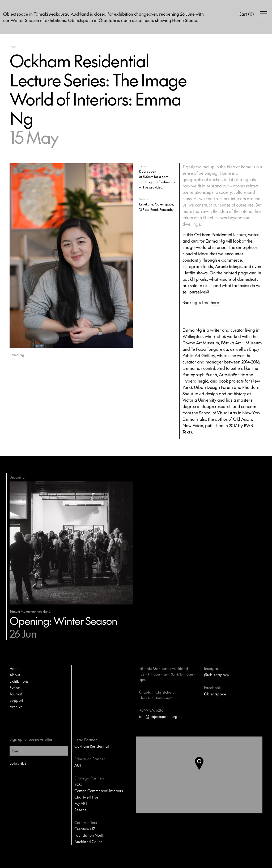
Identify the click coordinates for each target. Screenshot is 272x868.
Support (16, 700)
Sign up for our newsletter (31, 739)
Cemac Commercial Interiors (99, 791)
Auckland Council (90, 841)
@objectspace (216, 675)
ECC (78, 784)
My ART (81, 803)
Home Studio (185, 20)
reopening (169, 14)
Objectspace (215, 694)
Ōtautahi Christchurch (158, 692)
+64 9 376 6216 (151, 710)
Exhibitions (19, 681)
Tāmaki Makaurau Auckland (164, 668)
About (15, 675)
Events (15, 687)
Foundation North (89, 835)
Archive (16, 707)
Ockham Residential (92, 746)
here (215, 302)
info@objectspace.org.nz (161, 716)
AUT (78, 765)
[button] (203, 775)
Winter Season (25, 20)
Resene (80, 810)
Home (15, 668)
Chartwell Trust (87, 797)
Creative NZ (85, 829)
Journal (16, 694)
